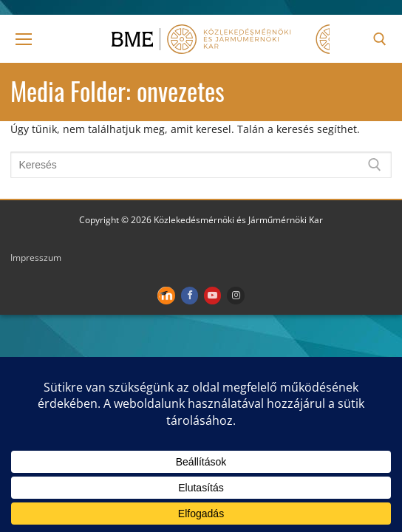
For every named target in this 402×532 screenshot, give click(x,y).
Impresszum (36, 258)
